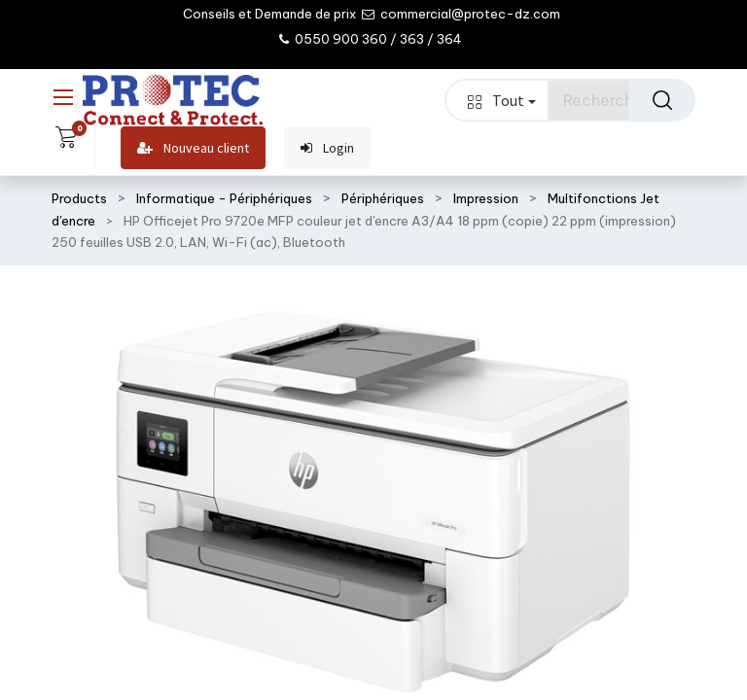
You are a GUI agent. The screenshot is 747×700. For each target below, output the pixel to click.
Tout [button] (502, 100)
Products (79, 198)
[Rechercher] (662, 100)
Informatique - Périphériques (224, 198)
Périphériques (383, 198)
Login (327, 148)
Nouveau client (193, 148)
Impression (486, 198)
